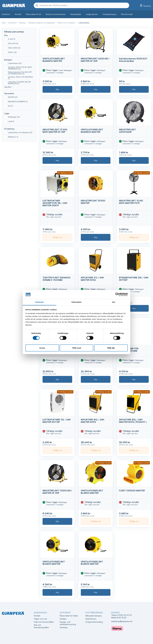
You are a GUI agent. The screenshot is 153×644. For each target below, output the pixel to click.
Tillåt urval (77, 348)
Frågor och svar (40, 619)
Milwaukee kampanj (93, 616)
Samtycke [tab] (40, 302)
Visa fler (8, 87)
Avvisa (42, 348)
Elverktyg (63, 627)
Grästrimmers (91, 619)
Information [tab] (76, 302)
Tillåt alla (111, 348)
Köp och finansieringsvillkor (41, 626)
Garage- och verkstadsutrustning (68, 623)
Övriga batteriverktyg (94, 622)
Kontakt (37, 616)
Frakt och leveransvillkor (44, 622)
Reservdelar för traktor (69, 616)
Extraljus (63, 619)
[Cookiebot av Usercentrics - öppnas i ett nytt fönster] (117, 294)
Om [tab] (113, 302)
